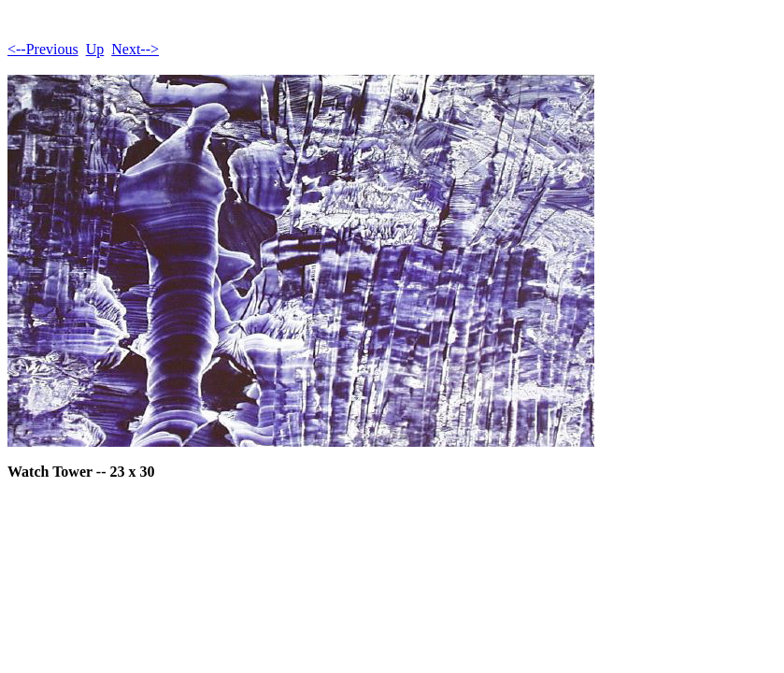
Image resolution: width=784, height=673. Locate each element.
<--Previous (43, 49)
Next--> (135, 49)
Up (95, 49)
